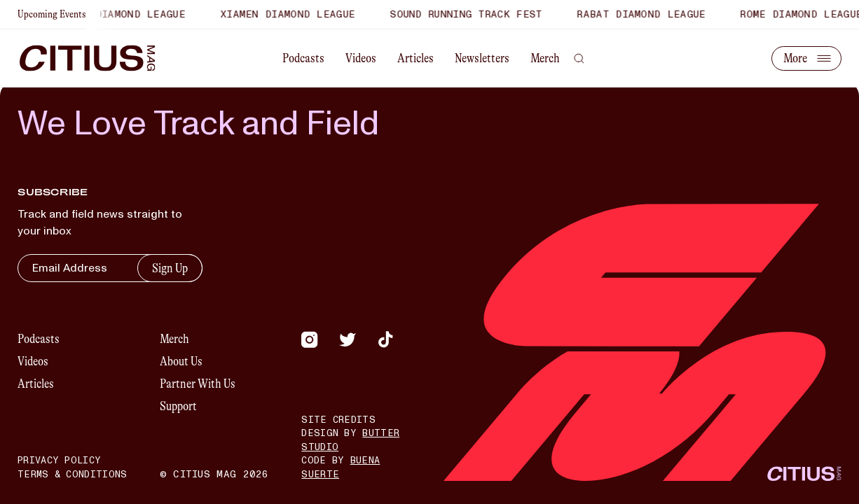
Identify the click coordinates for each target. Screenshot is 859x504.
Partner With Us (198, 384)
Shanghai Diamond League (116, 14)
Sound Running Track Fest (470, 14)
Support (178, 406)
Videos (361, 58)
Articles (415, 58)
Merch (545, 58)
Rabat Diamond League (646, 14)
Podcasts (303, 58)
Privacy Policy (59, 461)
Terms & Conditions (72, 475)
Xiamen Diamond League (291, 14)
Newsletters (482, 58)
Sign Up (170, 268)
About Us (181, 361)
